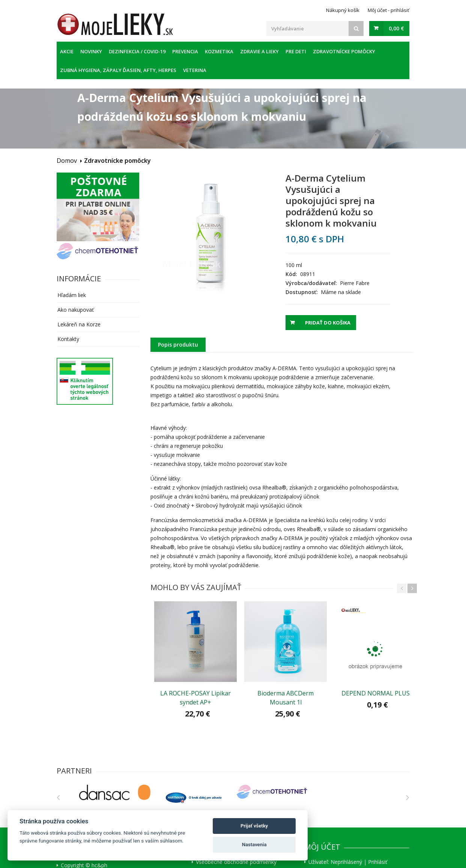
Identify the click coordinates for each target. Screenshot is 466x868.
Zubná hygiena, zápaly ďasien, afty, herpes (118, 70)
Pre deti (296, 51)
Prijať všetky (254, 826)
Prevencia (185, 51)
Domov (67, 161)
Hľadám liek (72, 295)
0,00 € (396, 28)
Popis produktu (178, 345)
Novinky (91, 51)
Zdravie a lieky (259, 51)
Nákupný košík (343, 10)
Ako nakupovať (76, 310)
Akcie (67, 51)
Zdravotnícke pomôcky (344, 51)
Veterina (195, 70)
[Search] (356, 29)
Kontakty (68, 339)
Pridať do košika (328, 323)
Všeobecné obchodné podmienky (236, 862)
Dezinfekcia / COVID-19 (137, 51)
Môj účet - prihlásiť (389, 10)
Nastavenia (254, 845)
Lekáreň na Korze (79, 324)
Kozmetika (219, 51)
